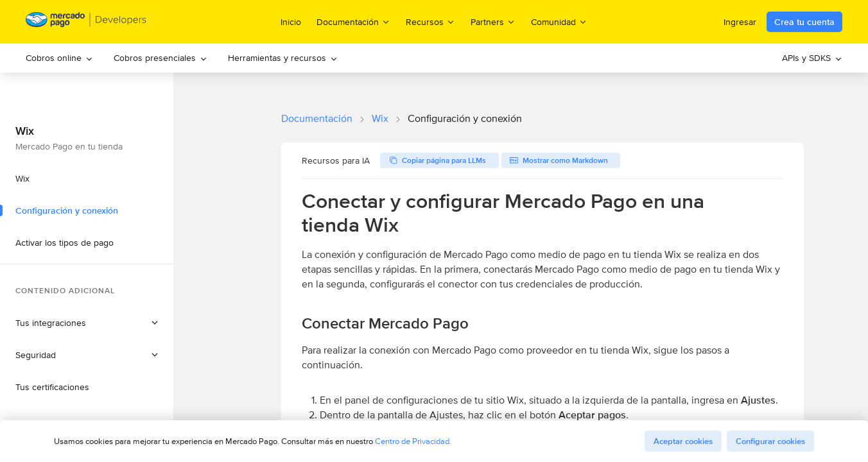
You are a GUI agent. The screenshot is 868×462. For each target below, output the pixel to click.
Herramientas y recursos (283, 58)
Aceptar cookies (683, 441)
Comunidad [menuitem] (559, 21)
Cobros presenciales (161, 58)
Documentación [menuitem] (353, 21)
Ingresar (740, 22)
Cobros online (59, 58)
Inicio (291, 22)
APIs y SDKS (812, 58)
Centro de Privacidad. (413, 441)
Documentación (317, 118)
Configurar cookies (770, 441)
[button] (87, 355)
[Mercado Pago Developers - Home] (86, 22)
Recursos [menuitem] (430, 21)
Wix (380, 118)
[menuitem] (59, 58)
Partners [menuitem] (493, 21)
